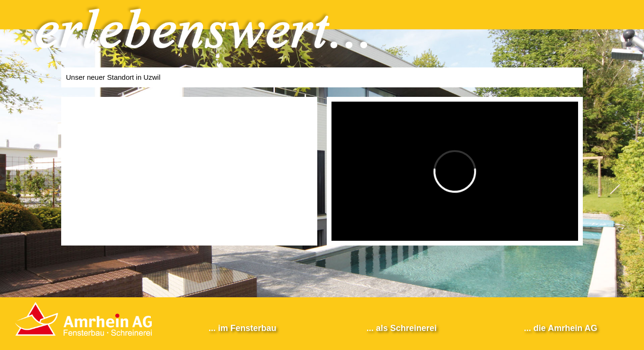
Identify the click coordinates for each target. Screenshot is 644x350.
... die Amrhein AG (561, 328)
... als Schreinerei (402, 328)
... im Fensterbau (243, 328)
